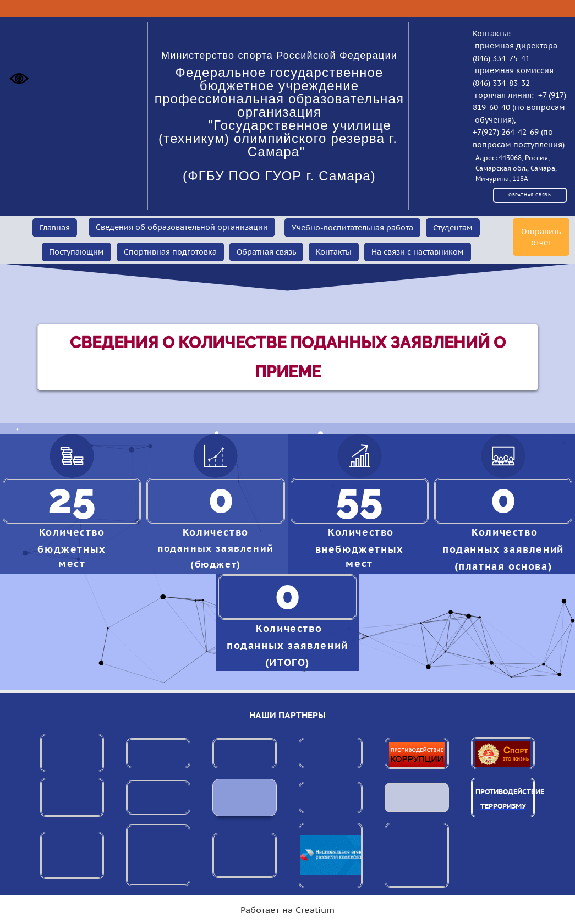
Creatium (315, 910)
